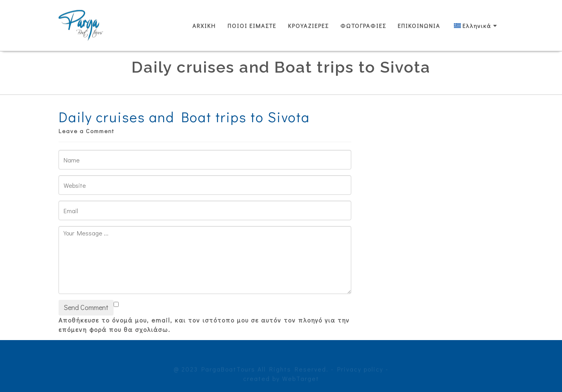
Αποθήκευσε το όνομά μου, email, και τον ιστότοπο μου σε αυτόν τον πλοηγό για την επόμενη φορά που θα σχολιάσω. (204, 325)
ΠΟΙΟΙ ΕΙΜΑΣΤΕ (252, 25)
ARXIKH (204, 25)
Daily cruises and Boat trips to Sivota (184, 117)
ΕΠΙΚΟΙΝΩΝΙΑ (419, 25)
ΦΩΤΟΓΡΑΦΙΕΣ (363, 25)
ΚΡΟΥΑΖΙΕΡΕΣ (308, 25)
